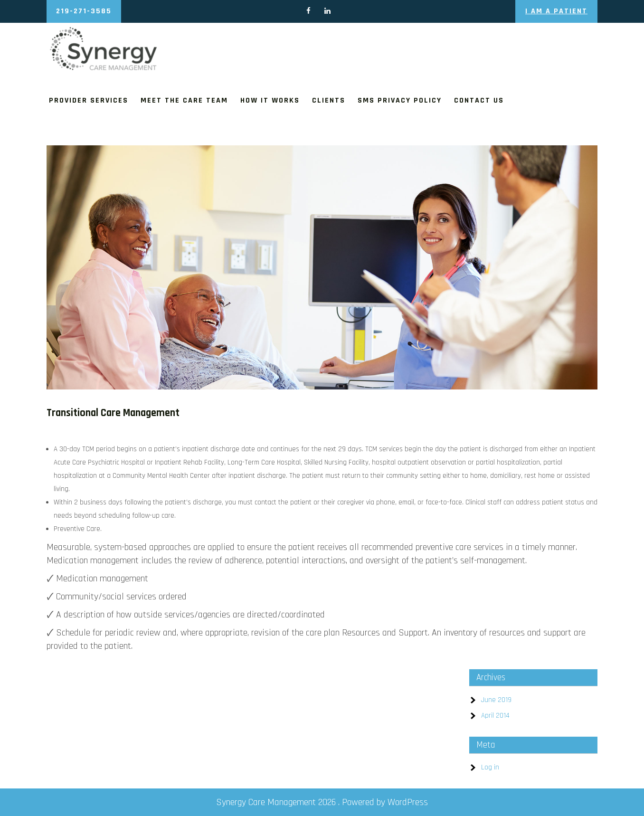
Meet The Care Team (184, 100)
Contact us (479, 100)
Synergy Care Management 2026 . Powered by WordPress (322, 802)
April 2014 (495, 716)
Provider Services (89, 100)
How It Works (270, 100)
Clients (329, 100)
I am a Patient (556, 11)
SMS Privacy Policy (400, 100)
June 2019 (496, 700)
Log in (490, 767)
